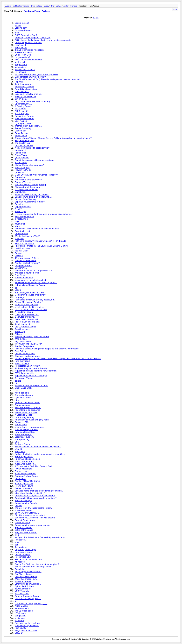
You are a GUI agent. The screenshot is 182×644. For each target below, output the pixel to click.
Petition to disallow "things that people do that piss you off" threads (47, 349)
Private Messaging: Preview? (29, 302)
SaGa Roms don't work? (26, 319)
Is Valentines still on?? (25, 474)
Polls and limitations (24, 118)
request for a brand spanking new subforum (36, 371)
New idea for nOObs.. (25, 432)
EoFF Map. (20, 332)
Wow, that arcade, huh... (26, 579)
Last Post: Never (23, 248)
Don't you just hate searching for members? (36, 498)
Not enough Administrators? (28, 572)
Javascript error (22, 608)
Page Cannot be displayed (27, 410)
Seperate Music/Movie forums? (30, 202)
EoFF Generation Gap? (26, 35)
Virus (17, 226)
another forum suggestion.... (28, 126)
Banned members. (24, 488)
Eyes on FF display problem (28, 94)
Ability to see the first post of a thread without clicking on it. (43, 40)
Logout (18, 290)
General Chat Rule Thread (27, 403)
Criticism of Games (24, 145)
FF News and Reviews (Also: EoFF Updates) (36, 74)
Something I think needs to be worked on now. (37, 229)
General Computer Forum (27, 596)
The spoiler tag (22, 439)
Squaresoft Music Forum (26, 476)
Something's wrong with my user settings (34, 160)
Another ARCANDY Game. (28, 481)
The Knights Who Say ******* (28, 180)
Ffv (16, 390)
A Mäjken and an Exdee (26, 189)
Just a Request (22, 114)
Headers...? (20, 150)
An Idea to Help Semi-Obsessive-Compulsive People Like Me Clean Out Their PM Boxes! (58, 358)
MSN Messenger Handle (26, 430)
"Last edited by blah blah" (27, 625)
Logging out (20, 131)
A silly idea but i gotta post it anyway (32, 148)
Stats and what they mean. (28, 187)
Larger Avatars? (22, 57)
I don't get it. (21, 45)
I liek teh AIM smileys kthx (27, 322)
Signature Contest (23, 527)
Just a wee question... (25, 464)
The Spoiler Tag (22, 143)
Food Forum (21, 153)
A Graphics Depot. (23, 415)
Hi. (16, 383)
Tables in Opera (22, 444)
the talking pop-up (23, 84)
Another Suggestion (24, 346)
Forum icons (21, 425)
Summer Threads (23, 182)
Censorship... (21, 268)
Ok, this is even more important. (30, 515)
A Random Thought (24, 312)
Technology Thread (24, 378)
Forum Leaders (22, 471)
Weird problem (22, 363)
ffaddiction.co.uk (22, 324)
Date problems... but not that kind (31, 310)
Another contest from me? (27, 263)
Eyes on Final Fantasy (40, 6)
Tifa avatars (20, 109)
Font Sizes (20, 275)
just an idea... (21, 99)
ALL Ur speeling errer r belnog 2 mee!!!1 (34, 567)
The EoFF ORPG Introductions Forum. (33, 508)
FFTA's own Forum (24, 486)
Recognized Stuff (23, 557)
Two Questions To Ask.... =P (28, 344)
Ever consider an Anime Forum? (30, 77)
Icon (17, 535)
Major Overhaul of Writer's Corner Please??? (36, 175)
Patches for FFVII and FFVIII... (29, 559)
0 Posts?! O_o (21, 219)
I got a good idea (23, 123)
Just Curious (21, 163)
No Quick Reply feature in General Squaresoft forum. (40, 537)
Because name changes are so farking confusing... (39, 491)
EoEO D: (19, 633)
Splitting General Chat (25, 96)
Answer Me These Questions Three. (32, 336)
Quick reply (20, 479)
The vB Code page (24, 611)
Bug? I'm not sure (23, 574)
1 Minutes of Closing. (25, 317)
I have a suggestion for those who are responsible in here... (43, 214)
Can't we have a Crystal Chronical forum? (35, 496)
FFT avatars (21, 72)
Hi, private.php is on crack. (27, 459)
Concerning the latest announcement (32, 525)
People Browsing (23, 128)
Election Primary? (23, 501)
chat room (19, 621)
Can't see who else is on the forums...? (33, 197)
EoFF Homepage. (23, 434)
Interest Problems (23, 52)
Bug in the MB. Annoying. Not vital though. (35, 518)
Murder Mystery (22, 523)
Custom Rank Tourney (25, 199)
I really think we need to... (27, 314)
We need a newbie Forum (27, 273)
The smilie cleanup (24, 395)
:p (16, 601)
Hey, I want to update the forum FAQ (32, 101)
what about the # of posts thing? (30, 493)
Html (17, 400)
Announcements (22, 405)
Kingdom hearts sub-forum (27, 356)
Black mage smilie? (24, 456)
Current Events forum (25, 520)
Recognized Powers (24, 116)
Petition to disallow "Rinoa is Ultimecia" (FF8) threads (40, 241)
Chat (17, 442)
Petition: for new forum (25, 261)
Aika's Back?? (21, 606)
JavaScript (20, 224)
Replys (18, 381)
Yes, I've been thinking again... (29, 307)
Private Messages (23, 469)
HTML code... (21, 613)
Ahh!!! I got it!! (21, 111)
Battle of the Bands (24, 530)
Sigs (17, 221)
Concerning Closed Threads (28, 43)
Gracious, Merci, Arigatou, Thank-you (33, 38)
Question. (19, 204)
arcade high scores (24, 483)
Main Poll (19, 238)
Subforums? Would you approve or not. (34, 270)
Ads (17, 545)
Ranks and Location (24, 87)
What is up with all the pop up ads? (32, 385)
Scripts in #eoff (22, 23)
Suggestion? (21, 65)
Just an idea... (21, 547)
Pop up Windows (23, 207)
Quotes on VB (21, 234)
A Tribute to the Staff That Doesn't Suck (34, 466)
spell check (20, 62)
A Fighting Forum (23, 106)
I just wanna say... (23, 552)
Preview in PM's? (23, 170)
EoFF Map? (20, 212)
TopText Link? (21, 251)
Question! (19, 172)
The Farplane (56, 6)
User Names (21, 121)
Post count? (20, 628)
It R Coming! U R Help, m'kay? (29, 292)
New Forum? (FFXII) (24, 243)
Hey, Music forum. (23, 341)
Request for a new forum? (27, 366)
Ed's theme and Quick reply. (28, 584)
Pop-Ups (19, 82)
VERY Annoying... (23, 591)
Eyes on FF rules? (23, 398)
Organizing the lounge (25, 550)
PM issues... (21, 540)
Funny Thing (21, 155)
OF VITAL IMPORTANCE (27, 513)
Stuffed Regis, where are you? (29, 165)
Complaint (20, 569)
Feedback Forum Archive (37, 11)
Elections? (20, 452)
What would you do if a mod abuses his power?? (38, 447)
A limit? (18, 209)
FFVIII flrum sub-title (24, 373)
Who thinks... (21, 339)
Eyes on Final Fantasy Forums (17, 6)
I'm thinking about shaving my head (32, 420)
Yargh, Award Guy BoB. (26, 630)
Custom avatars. (23, 554)
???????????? (22, 594)
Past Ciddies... (22, 92)
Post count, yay (22, 167)
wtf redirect (20, 562)
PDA (175, 9)
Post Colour (20, 351)
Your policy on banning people (29, 427)
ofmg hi (18, 449)
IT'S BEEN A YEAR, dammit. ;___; (31, 603)
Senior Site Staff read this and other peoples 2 (37, 564)
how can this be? (23, 589)
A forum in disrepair (24, 278)
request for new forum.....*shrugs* (31, 376)
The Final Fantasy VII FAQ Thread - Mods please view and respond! (47, 79)
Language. (20, 297)
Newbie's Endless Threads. (28, 407)
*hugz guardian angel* (25, 327)
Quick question (22, 158)
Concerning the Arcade (26, 503)
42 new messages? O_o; (27, 258)
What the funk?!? (23, 581)
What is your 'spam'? (25, 69)
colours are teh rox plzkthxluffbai (30, 280)
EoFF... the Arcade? (24, 461)
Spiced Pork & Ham (24, 586)
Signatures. (20, 192)
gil (16, 287)
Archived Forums (70, 6)
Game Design (21, 133)
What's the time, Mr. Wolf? (27, 236)
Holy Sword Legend (24, 141)
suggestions (20, 67)
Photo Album (21, 47)
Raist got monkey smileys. (27, 623)
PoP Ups (19, 256)
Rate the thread (22, 361)
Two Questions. (22, 329)
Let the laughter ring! (25, 417)
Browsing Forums (23, 30)
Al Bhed (18, 334)
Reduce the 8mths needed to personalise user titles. (40, 454)
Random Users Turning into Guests (32, 194)
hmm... (18, 542)
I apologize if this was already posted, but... (35, 300)
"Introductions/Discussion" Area (30, 285)
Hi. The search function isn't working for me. (36, 283)
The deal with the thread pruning (30, 185)
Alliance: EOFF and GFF (27, 305)
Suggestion (20, 177)
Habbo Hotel (21, 136)
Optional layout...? (23, 104)
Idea (17, 33)
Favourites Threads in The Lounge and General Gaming (42, 246)
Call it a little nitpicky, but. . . (28, 599)
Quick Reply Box (23, 55)
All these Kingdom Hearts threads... (32, 368)
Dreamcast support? (24, 437)
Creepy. (18, 253)
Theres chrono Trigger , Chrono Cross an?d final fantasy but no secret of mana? (53, 138)
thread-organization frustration (29, 50)
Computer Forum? (23, 265)
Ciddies (18, 505)
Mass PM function (23, 510)
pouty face (20, 618)
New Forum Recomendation (28, 60)
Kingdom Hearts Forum (26, 532)
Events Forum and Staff (26, 412)
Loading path (21, 28)
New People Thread (24, 216)
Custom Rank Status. (25, 354)
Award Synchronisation (26, 89)
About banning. (22, 393)
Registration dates (23, 231)
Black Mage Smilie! (24, 388)
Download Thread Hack (26, 576)
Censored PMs (22, 422)
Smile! (18, 25)
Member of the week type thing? (30, 295)
